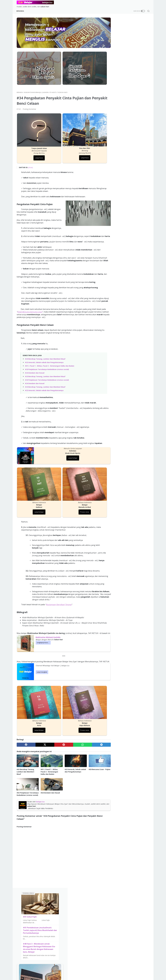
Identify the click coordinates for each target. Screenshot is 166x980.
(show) (30, 162)
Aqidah (52, 900)
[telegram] (97, 744)
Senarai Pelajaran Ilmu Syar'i (29, 906)
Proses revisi (81, 508)
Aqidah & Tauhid (87, 900)
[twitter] (43, 744)
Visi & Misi (132, 398)
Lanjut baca (38, 153)
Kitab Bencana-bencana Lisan (34, 309)
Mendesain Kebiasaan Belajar (30, 900)
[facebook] (26, 744)
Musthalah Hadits (69, 906)
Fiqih (82, 906)
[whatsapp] (79, 744)
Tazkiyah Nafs (86, 910)
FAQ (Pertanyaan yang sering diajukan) (126, 906)
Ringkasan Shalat (68, 903)
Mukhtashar (54, 906)
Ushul (99, 910)
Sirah (51, 903)
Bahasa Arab (101, 913)
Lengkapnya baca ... (43, 641)
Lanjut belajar (70, 456)
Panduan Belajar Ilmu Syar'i (29, 903)
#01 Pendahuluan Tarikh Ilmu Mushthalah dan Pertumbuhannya (131, 55)
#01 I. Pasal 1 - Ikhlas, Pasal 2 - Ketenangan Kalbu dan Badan (50, 364)
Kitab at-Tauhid (56, 910)
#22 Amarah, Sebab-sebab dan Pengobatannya (44, 360)
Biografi (100, 906)
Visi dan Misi (87, 934)
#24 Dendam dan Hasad (35, 370)
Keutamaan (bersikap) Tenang (59, 600)
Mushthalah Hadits (88, 920)
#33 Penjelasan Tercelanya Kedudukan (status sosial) (47, 367)
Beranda (20, 11)
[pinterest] (61, 744)
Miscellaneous (102, 920)
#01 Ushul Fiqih (122, 42)
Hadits (83, 913)
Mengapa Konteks (118, 903)
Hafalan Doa (101, 917)
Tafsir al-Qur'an (68, 900)
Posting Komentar (29, 106)
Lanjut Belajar (38, 730)
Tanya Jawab (85, 917)
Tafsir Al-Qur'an (86, 903)
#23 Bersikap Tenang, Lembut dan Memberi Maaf (45, 357)
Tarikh (99, 903)
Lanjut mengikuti (42, 673)
